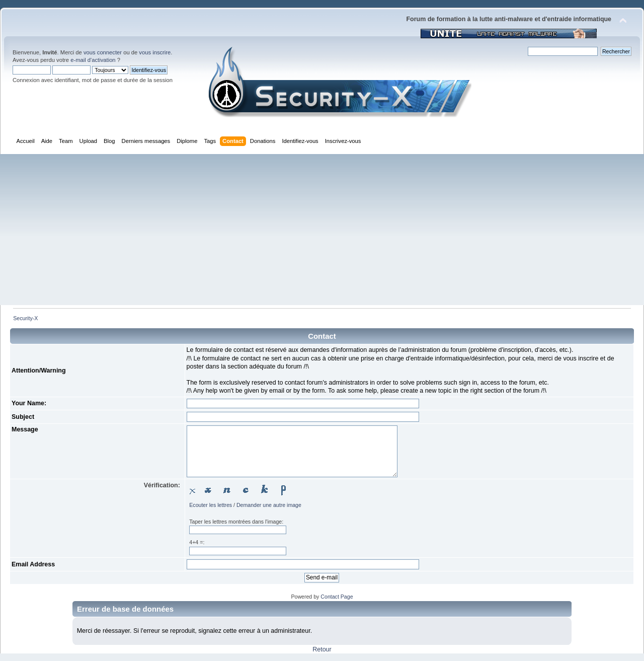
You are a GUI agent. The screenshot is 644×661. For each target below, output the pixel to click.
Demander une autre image (269, 505)
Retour (322, 649)
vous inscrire (155, 52)
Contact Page (337, 597)
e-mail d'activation (93, 60)
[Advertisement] (322, 230)
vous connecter (103, 52)
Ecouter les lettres (211, 505)
